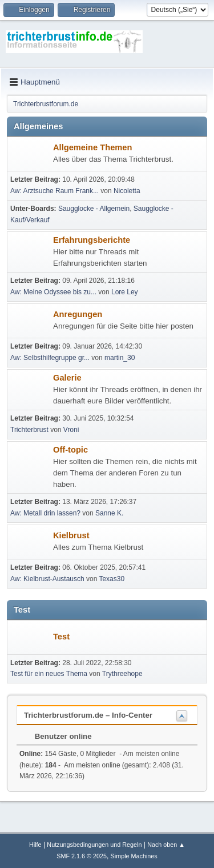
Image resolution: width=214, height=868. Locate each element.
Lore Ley (125, 292)
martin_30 (120, 358)
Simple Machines (134, 856)
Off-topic (70, 450)
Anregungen (78, 314)
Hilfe (35, 845)
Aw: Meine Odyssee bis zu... (53, 292)
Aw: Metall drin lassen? (45, 513)
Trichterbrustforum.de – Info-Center (88, 715)
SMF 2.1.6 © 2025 (82, 856)
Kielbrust (71, 535)
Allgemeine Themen (92, 147)
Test (61, 637)
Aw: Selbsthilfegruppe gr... (50, 358)
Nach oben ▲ (166, 845)
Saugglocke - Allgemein (94, 209)
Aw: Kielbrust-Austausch (47, 579)
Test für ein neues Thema (49, 674)
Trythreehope (122, 674)
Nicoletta (127, 191)
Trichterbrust (29, 430)
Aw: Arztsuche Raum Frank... (54, 191)
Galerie (67, 378)
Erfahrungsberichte (92, 240)
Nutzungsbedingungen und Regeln (94, 845)
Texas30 (112, 579)
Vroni (71, 430)
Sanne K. (109, 513)
